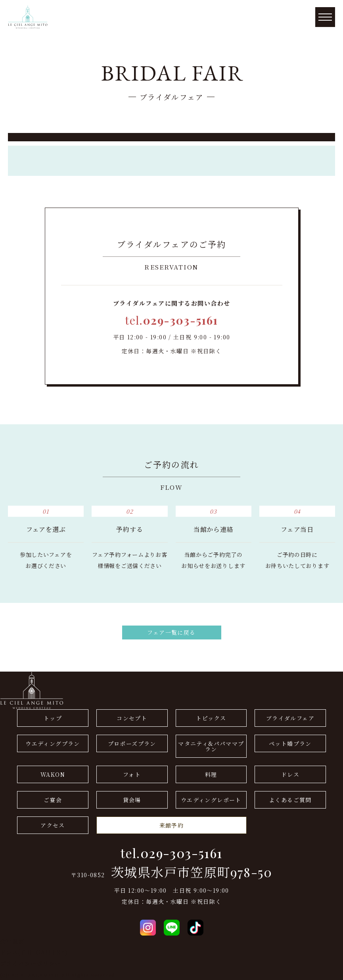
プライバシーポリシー (31, 963)
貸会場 (132, 800)
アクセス (53, 825)
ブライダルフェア (290, 718)
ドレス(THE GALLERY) (34, 952)
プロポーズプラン (132, 743)
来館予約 (172, 825)
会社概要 (12, 941)
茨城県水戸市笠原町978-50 (192, 872)
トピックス (211, 718)
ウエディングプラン (53, 743)
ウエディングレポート (211, 800)
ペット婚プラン (290, 743)
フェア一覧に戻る (171, 632)
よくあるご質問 (290, 800)
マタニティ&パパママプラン (211, 746)
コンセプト (132, 718)
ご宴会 (53, 800)
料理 (211, 774)
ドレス (290, 774)
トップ (53, 718)
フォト (132, 774)
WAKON (53, 774)
